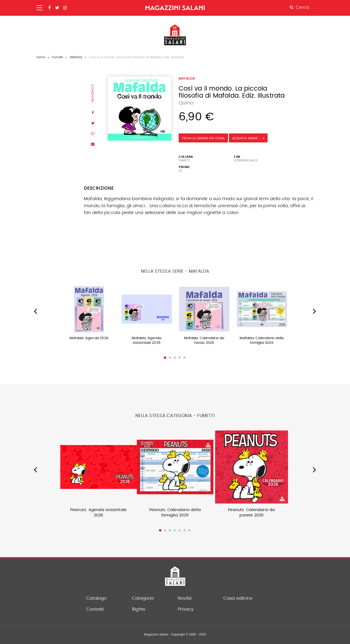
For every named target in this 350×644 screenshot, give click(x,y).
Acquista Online (245, 138)
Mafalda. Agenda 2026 (89, 338)
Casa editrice (238, 598)
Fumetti (57, 57)
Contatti (95, 609)
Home (41, 57)
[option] (89, 315)
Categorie (143, 598)
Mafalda (76, 57)
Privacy (186, 609)
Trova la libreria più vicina (203, 138)
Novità (185, 598)
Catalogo (96, 598)
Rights (139, 609)
